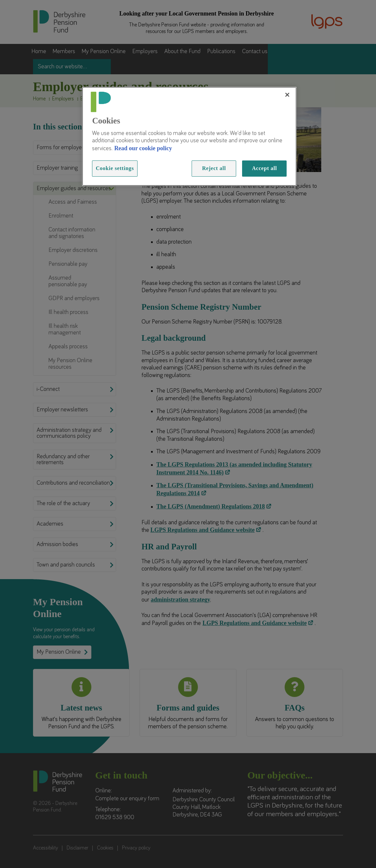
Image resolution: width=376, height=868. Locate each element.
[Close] (287, 95)
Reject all (214, 168)
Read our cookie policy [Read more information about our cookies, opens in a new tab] (143, 148)
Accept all (265, 168)
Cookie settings (115, 168)
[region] (189, 136)
